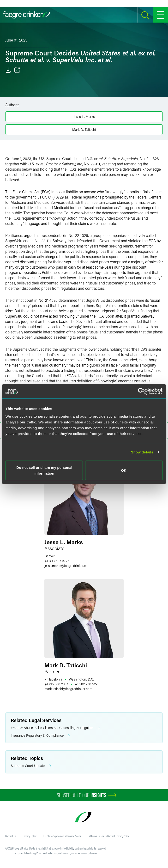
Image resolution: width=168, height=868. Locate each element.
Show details (142, 452)
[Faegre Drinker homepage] (27, 15)
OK (124, 470)
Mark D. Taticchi (84, 130)
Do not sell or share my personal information (44, 470)
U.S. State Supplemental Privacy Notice (62, 836)
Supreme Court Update (31, 766)
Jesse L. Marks (84, 117)
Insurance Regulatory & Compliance (40, 736)
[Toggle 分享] (17, 70)
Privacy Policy (30, 836)
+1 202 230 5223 (87, 684)
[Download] (8, 70)
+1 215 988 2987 (56, 684)
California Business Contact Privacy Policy (109, 836)
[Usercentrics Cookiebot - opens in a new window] (141, 391)
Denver (50, 556)
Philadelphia (53, 679)
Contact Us (11, 836)
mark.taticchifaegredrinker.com (68, 689)
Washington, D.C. (81, 679)
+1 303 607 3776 (57, 561)
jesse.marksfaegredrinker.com (67, 566)
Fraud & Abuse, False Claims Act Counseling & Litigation (55, 728)
